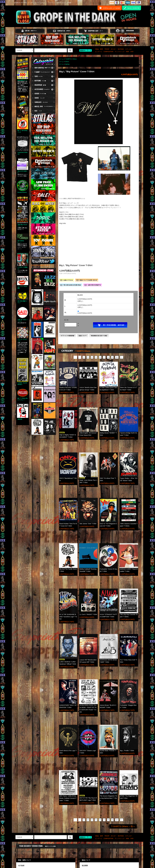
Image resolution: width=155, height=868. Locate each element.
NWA (127, 52)
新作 (102, 49)
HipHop (67, 64)
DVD (132, 52)
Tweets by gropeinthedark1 (40, 265)
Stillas (97, 49)
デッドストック (120, 52)
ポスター (114, 49)
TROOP (107, 49)
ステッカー (129, 49)
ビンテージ (99, 52)
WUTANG (121, 49)
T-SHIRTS (68, 59)
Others (75, 59)
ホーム (61, 59)
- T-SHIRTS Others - (83, 351)
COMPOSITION (108, 52)
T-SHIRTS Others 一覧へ (123, 826)
